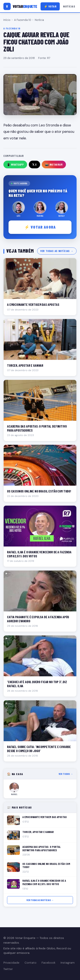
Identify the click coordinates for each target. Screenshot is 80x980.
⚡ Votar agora (40, 227)
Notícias (69, 6)
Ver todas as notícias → (57, 251)
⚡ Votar (50, 6)
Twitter (8, 969)
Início (7, 20)
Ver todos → (66, 774)
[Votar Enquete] (20, 6)
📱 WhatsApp (15, 165)
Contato (31, 963)
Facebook (49, 963)
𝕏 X (34, 165)
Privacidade (11, 963)
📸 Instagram (54, 165)
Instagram (68, 963)
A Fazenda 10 (23, 20)
